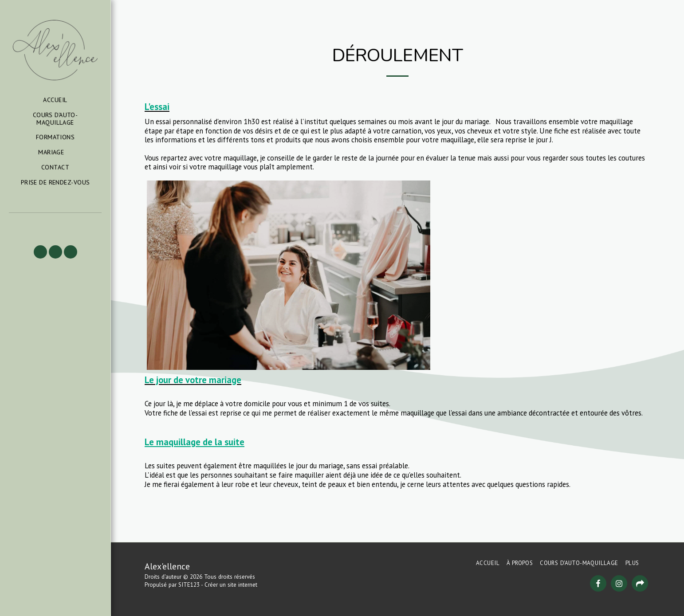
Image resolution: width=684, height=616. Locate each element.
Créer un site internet (231, 585)
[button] (55, 152)
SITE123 (189, 585)
